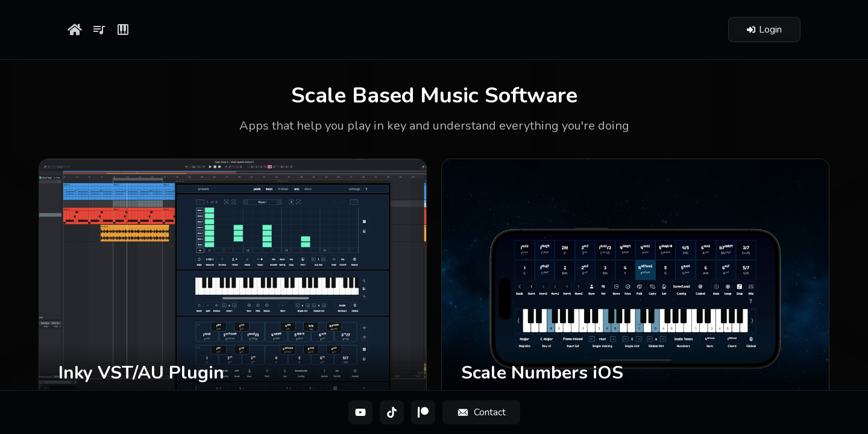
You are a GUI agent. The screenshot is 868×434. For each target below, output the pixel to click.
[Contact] (481, 412)
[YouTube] (360, 412)
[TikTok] (392, 412)
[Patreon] (423, 412)
